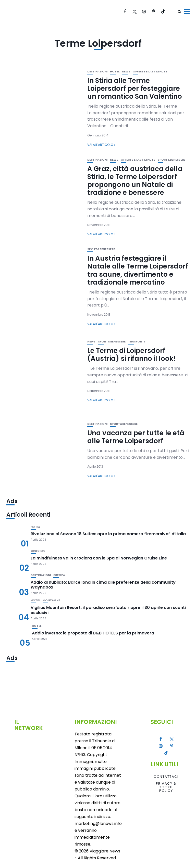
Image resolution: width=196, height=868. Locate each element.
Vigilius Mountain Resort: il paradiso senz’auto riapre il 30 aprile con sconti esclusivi (108, 610)
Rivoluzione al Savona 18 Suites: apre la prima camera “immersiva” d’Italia (108, 534)
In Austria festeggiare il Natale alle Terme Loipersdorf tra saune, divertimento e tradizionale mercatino (138, 270)
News (126, 72)
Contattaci (166, 777)
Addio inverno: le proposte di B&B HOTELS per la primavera (93, 633)
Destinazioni (97, 72)
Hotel (115, 72)
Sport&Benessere (171, 160)
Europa (59, 575)
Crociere (38, 551)
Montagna (52, 600)
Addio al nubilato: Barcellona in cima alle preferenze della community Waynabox (103, 585)
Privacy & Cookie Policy (166, 787)
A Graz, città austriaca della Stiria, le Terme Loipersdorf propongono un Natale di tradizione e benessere (135, 181)
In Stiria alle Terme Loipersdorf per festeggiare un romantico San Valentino (135, 88)
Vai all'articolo (100, 145)
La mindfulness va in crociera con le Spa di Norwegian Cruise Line (99, 558)
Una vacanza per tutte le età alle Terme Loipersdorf (136, 437)
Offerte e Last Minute (150, 72)
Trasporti (136, 342)
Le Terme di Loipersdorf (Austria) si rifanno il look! (131, 355)
